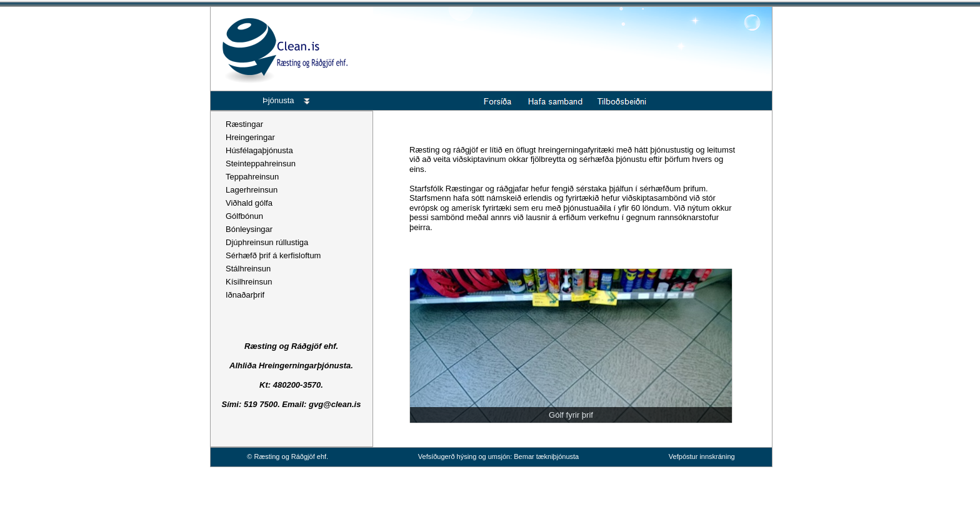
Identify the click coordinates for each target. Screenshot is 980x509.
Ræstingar (244, 124)
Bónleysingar (249, 229)
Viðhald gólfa (249, 203)
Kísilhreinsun (249, 282)
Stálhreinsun (248, 269)
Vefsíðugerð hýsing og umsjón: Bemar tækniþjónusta (498, 456)
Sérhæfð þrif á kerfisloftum (273, 255)
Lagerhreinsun (252, 190)
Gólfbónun (244, 216)
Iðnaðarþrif (245, 295)
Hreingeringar (250, 137)
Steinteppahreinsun (261, 164)
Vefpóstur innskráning (702, 456)
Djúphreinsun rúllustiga (267, 242)
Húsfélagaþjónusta (259, 150)
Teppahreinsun (252, 177)
